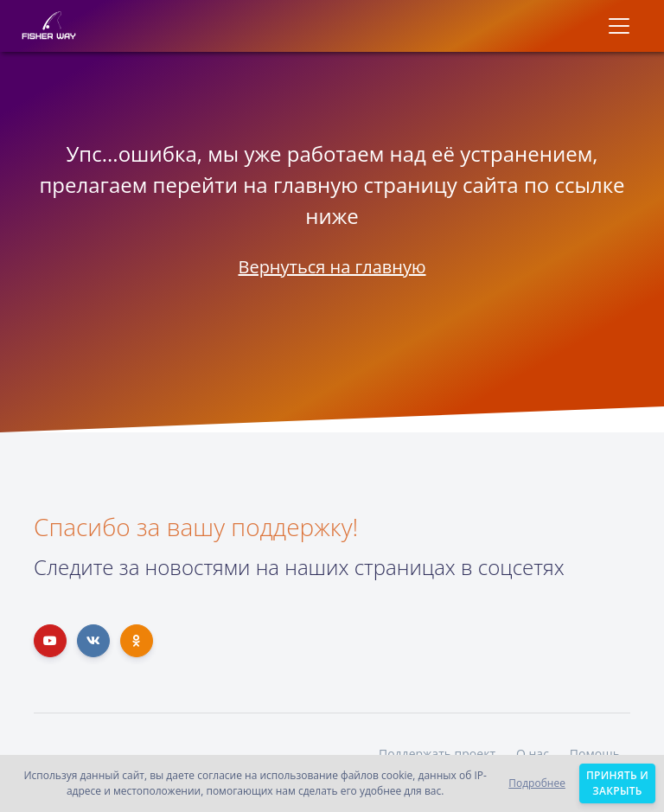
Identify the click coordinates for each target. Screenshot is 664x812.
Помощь (595, 754)
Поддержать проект (437, 754)
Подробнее (537, 783)
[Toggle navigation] (619, 26)
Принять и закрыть (617, 783)
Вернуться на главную (332, 267)
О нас (533, 754)
